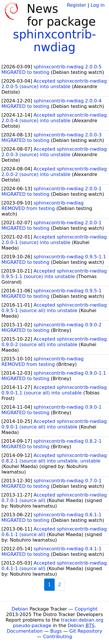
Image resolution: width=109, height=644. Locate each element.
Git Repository (86, 631)
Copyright (86, 609)
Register (76, 5)
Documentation (25, 631)
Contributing (58, 637)
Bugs (56, 631)
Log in (98, 5)
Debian (20, 609)
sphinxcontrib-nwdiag (55, 41)
